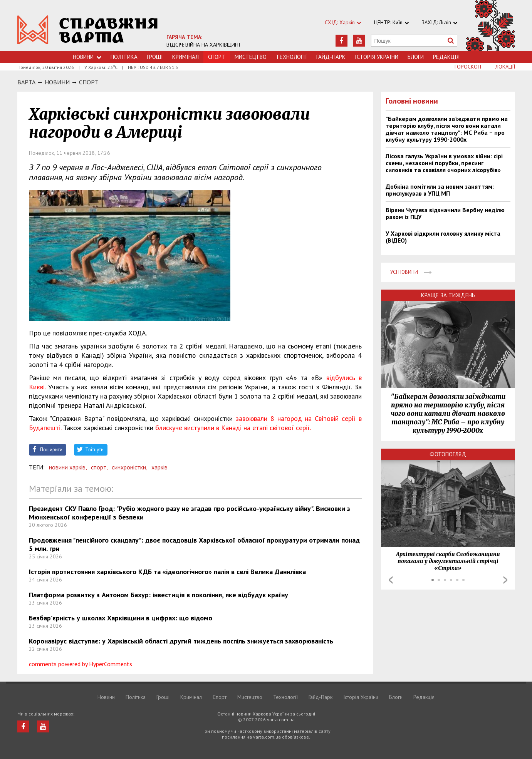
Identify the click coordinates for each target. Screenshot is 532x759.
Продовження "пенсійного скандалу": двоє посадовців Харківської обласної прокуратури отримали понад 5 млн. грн (194, 544)
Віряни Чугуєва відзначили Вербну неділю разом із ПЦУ (445, 213)
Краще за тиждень (448, 295)
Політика (124, 57)
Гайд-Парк (331, 57)
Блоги (416, 57)
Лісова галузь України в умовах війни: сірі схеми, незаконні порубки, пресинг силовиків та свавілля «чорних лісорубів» (444, 163)
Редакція (446, 57)
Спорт (89, 82)
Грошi (155, 57)
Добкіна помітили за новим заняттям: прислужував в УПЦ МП (440, 190)
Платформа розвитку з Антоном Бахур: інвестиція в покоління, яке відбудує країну (159, 595)
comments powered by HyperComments (81, 664)
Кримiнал (185, 57)
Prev (391, 580)
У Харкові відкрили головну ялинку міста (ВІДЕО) (443, 237)
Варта (26, 82)
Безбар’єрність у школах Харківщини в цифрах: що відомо (121, 618)
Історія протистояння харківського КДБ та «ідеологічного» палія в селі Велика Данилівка (167, 572)
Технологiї (291, 57)
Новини (87, 57)
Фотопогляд (448, 454)
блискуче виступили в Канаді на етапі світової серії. (233, 428)
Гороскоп (468, 67)
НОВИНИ (57, 82)
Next (505, 580)
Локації (505, 67)
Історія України (377, 57)
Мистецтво (251, 57)
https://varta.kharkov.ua (88, 30)
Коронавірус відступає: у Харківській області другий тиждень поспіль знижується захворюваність (181, 641)
